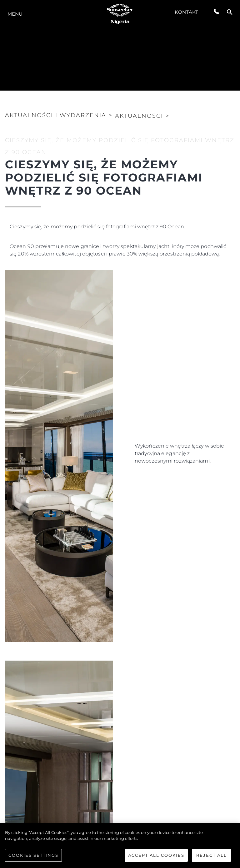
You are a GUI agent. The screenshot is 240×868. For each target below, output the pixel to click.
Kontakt (186, 12)
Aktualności (139, 116)
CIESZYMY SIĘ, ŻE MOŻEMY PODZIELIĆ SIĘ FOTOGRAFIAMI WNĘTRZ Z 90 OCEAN (120, 146)
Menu (15, 14)
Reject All (212, 858)
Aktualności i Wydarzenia (56, 115)
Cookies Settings (33, 858)
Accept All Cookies (156, 858)
